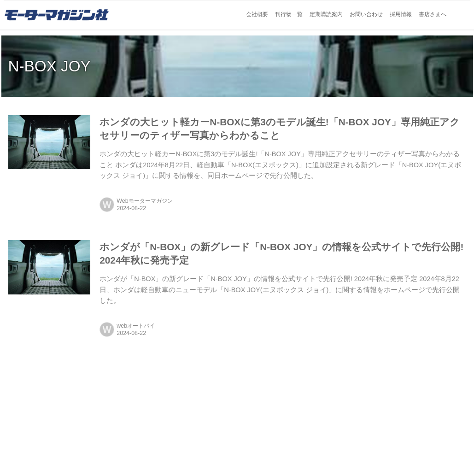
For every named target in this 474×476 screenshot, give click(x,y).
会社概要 (257, 14)
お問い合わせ (366, 14)
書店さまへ (433, 14)
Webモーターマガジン (144, 201)
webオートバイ (136, 326)
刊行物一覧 (289, 14)
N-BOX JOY (50, 66)
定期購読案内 (326, 14)
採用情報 (401, 14)
